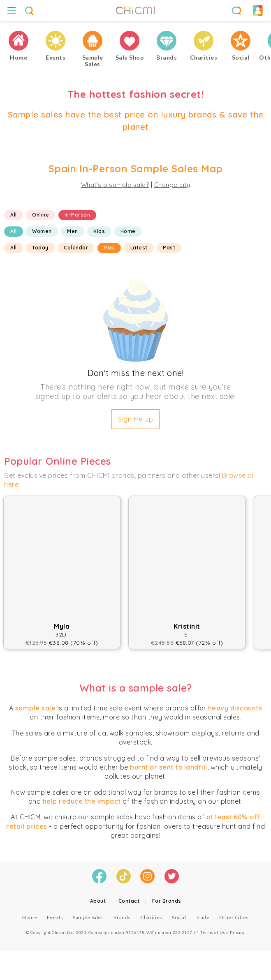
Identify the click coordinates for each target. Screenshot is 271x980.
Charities (151, 917)
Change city (172, 185)
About (98, 901)
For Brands (167, 901)
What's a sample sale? (115, 185)
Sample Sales (88, 917)
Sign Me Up (135, 419)
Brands (122, 917)
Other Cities (234, 917)
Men (73, 231)
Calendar (76, 248)
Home (128, 231)
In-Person (78, 215)
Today (40, 248)
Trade (203, 917)
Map (109, 248)
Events (55, 917)
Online (41, 215)
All (14, 215)
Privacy (237, 932)
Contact (129, 901)
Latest (139, 248)
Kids (99, 231)
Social (179, 917)
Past (169, 248)
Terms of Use (214, 932)
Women (42, 231)
